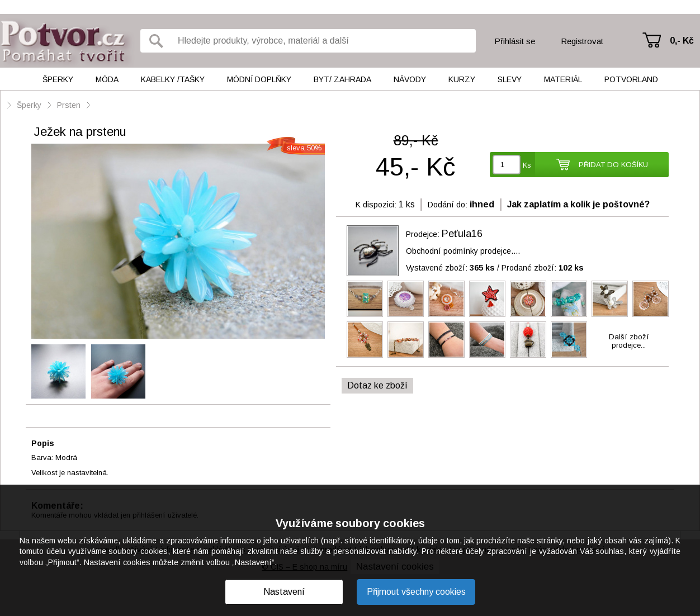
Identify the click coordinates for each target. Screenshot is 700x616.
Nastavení (284, 592)
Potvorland (631, 79)
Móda (107, 79)
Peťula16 (462, 234)
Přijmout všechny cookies (416, 592)
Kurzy (462, 79)
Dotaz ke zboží (377, 385)
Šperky (58, 79)
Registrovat (582, 41)
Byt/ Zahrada (342, 79)
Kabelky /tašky (173, 79)
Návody (410, 79)
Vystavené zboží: (450, 268)
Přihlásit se (515, 41)
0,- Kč (682, 41)
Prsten (69, 105)
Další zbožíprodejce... (629, 341)
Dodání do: (448, 205)
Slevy (510, 79)
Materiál (563, 79)
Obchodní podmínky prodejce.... (463, 251)
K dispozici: (376, 205)
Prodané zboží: (543, 268)
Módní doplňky (259, 79)
